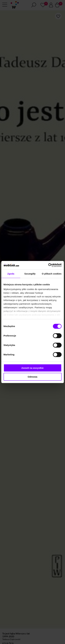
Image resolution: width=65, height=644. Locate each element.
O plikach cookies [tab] (52, 274)
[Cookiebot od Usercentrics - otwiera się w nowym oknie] (48, 265)
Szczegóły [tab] (30, 274)
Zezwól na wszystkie (33, 368)
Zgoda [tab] (11, 274)
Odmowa (32, 377)
